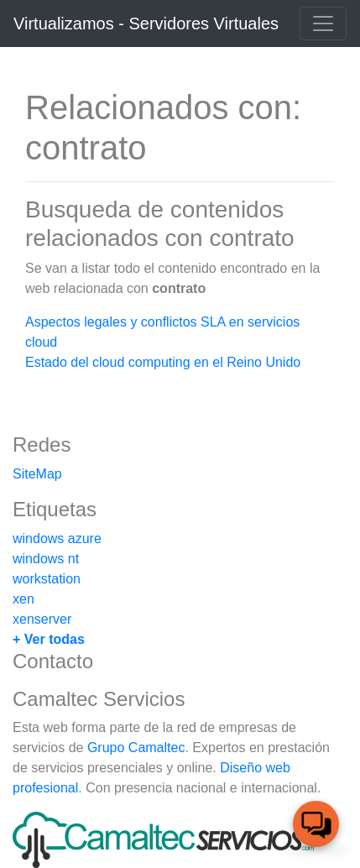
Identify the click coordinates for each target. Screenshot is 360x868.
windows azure (57, 539)
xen (23, 599)
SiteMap (37, 474)
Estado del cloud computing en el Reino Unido (163, 362)
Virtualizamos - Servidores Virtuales (146, 24)
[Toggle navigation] (323, 24)
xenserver (42, 619)
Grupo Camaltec (136, 748)
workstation (47, 579)
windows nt (46, 559)
